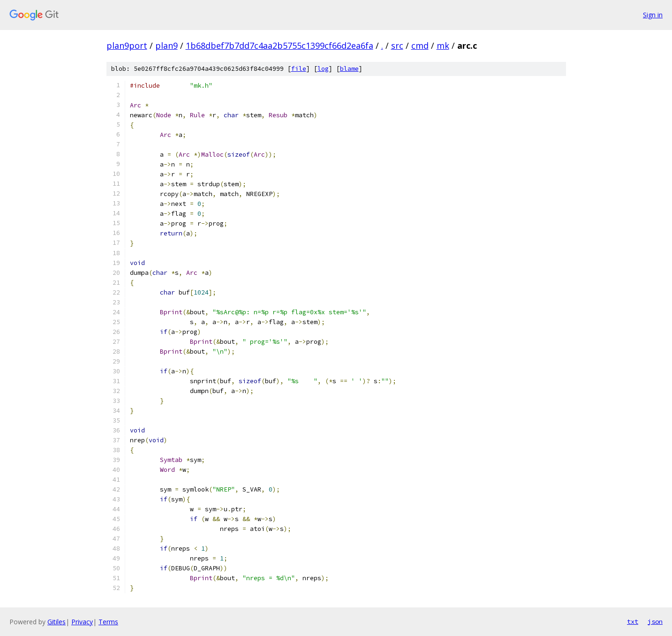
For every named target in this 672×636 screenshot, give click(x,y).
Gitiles (57, 622)
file (299, 69)
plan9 (166, 45)
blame (349, 69)
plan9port (127, 45)
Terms (108, 622)
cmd (420, 45)
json (655, 621)
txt (633, 621)
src (397, 45)
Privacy (82, 622)
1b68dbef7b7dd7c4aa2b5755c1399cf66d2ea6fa (279, 45)
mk (443, 45)
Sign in (653, 15)
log (323, 69)
